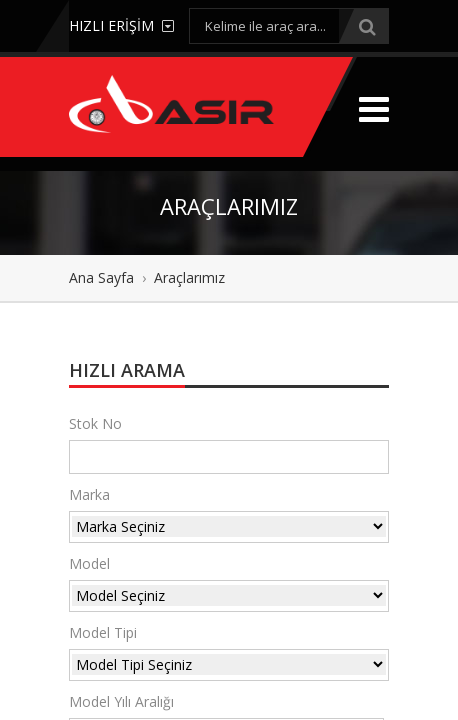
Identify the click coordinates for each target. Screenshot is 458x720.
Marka (89, 494)
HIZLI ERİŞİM (121, 25)
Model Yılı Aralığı (121, 701)
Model (89, 563)
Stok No (95, 423)
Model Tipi (103, 632)
